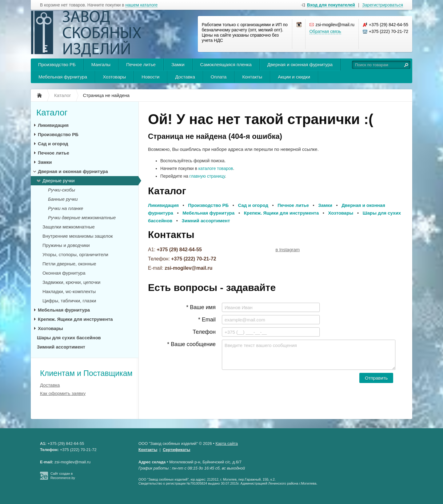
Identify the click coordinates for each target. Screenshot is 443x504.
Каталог (52, 113)
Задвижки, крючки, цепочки (71, 282)
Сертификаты (176, 450)
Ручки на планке (66, 208)
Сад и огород (53, 144)
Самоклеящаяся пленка (226, 65)
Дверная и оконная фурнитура (300, 65)
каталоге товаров (216, 168)
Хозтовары (114, 77)
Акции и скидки (294, 77)
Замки (178, 65)
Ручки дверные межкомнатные (82, 218)
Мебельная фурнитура (63, 77)
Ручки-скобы (62, 190)
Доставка (185, 77)
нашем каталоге (142, 5)
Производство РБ (57, 65)
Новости (150, 77)
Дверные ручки (59, 181)
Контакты (252, 77)
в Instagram (288, 250)
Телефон (204, 332)
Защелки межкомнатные (69, 227)
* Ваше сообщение (191, 344)
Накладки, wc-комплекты (69, 291)
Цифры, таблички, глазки (69, 301)
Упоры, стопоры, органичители (75, 254)
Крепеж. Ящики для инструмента (75, 319)
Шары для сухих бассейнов (69, 338)
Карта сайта (227, 444)
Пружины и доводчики (66, 245)
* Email (207, 320)
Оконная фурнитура (64, 273)
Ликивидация (53, 125)
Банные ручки (63, 199)
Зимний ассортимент (61, 347)
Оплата (219, 77)
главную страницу (207, 176)
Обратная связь (325, 31)
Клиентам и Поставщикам (86, 373)
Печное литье (141, 65)
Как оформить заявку (63, 393)
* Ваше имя (201, 307)
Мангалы (101, 65)
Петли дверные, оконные (69, 264)
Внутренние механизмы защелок (78, 236)
